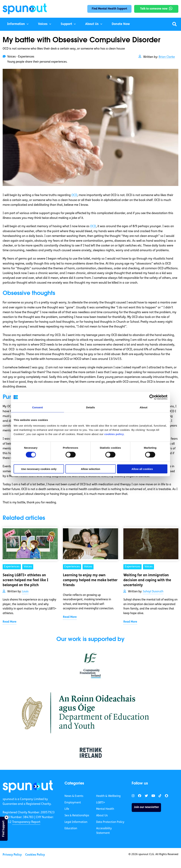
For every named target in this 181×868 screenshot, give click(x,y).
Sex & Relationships (77, 816)
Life (67, 809)
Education (71, 829)
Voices (43, 24)
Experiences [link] (12, 567)
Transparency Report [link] (26, 822)
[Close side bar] (7, 817)
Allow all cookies (142, 469)
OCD (74, 195)
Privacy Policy (12, 855)
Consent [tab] (38, 407)
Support (66, 24)
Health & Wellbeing (108, 796)
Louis (25, 592)
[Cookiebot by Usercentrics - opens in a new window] (152, 397)
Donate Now (121, 24)
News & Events (74, 796)
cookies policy (114, 434)
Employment (73, 803)
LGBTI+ (101, 803)
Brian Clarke (167, 57)
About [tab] (144, 407)
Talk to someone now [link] (154, 9)
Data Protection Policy (110, 822)
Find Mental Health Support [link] (109, 9)
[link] (28, 786)
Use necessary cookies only (39, 469)
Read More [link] (10, 622)
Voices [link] (28, 567)
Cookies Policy (35, 855)
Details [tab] (90, 407)
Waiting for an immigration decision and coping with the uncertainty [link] (147, 580)
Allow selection (90, 469)
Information (16, 24)
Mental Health (105, 809)
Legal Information (76, 822)
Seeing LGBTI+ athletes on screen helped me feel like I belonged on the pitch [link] (25, 580)
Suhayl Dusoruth (153, 592)
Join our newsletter (146, 807)
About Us (92, 24)
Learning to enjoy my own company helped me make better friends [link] (90, 580)
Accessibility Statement (104, 831)
